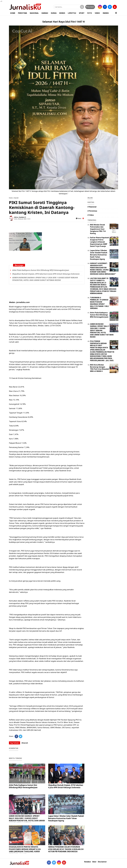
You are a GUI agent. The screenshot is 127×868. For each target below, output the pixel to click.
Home (11, 198)
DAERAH (45, 13)
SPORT (82, 13)
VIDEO (97, 13)
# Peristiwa (92, 211)
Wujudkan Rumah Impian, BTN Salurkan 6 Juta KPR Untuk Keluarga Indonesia (46, 274)
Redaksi (88, 862)
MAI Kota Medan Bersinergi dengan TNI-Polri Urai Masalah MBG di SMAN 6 (100, 368)
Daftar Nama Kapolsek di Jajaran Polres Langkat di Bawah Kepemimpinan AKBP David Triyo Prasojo (100, 242)
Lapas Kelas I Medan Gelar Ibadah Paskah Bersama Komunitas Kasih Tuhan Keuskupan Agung (66, 818)
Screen (90, 7)
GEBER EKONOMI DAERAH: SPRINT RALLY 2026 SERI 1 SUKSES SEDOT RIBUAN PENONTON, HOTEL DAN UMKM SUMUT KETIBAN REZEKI (45, 279)
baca (79, 218)
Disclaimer (102, 862)
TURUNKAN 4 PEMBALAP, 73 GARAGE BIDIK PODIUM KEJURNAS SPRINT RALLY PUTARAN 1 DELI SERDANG (99, 303)
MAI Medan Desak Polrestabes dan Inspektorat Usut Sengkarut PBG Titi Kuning (98, 229)
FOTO (90, 13)
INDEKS (106, 13)
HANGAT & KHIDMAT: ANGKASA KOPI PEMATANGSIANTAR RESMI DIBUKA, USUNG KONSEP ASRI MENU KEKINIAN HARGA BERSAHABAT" (103, 269)
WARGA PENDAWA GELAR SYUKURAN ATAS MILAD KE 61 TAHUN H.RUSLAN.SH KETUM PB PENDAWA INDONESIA (66, 849)
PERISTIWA (22, 13)
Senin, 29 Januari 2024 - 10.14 (22, 219)
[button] (116, 12)
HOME (13, 13)
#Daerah (25, 743)
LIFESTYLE (72, 13)
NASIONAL (34, 13)
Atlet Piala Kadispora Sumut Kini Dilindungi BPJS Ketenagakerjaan (41, 270)
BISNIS (62, 13)
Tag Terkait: (15, 743)
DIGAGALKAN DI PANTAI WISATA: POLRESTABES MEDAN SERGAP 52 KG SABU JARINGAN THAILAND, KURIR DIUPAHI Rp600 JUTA (25, 850)
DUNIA (54, 13)
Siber (94, 862)
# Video (91, 215)
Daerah (16, 198)
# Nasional (92, 207)
